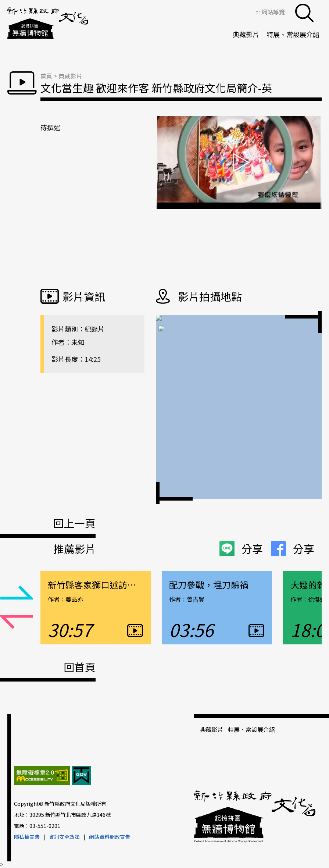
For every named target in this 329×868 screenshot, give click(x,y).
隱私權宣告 (27, 837)
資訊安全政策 (64, 837)
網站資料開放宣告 (110, 837)
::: (258, 12)
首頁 (46, 76)
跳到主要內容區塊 (4, 4)
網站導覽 (273, 12)
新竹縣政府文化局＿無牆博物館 (48, 24)
